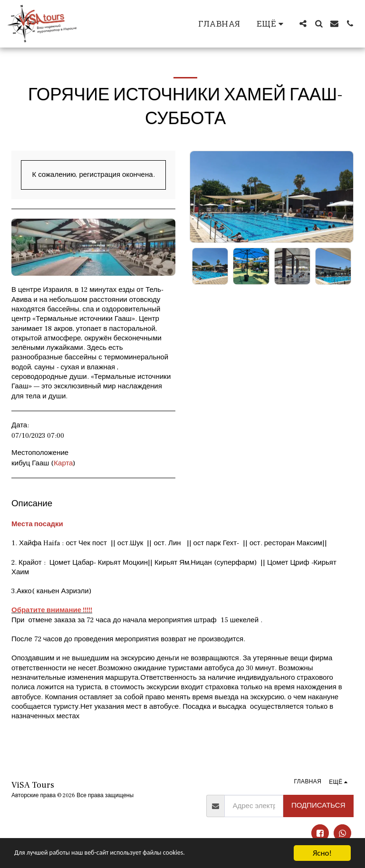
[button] (303, 24)
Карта (63, 463)
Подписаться (318, 805)
